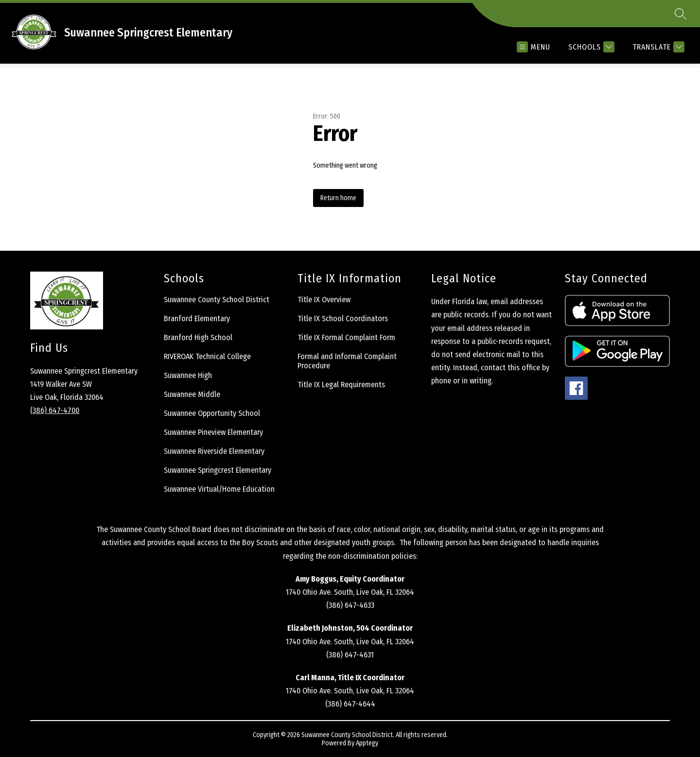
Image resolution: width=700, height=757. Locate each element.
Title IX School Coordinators (343, 318)
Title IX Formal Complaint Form (346, 337)
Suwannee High (188, 375)
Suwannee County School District (217, 300)
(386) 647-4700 (55, 410)
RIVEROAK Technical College (207, 356)
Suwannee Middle (192, 394)
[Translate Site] (657, 47)
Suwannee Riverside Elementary (214, 451)
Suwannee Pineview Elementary (213, 432)
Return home (338, 198)
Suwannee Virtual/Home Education (219, 489)
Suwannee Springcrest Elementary (218, 470)
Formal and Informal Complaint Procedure (347, 361)
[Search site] (681, 14)
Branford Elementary (197, 318)
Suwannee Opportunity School (212, 413)
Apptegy (367, 743)
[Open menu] (534, 47)
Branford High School (198, 337)
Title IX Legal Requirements (341, 385)
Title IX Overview (324, 300)
